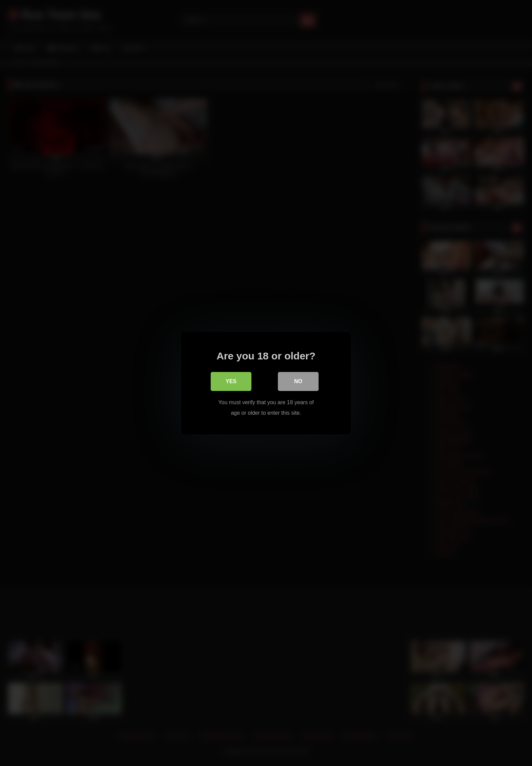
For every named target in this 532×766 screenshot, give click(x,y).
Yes (231, 381)
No (298, 381)
